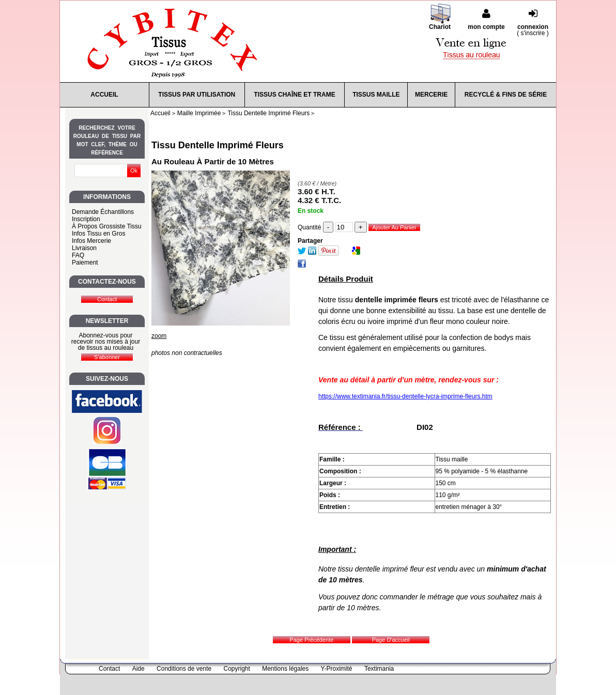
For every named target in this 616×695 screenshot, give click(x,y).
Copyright (237, 669)
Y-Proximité (337, 669)
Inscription (86, 219)
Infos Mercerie (91, 241)
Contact (109, 669)
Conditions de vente (184, 669)
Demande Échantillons (103, 212)
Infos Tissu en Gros (98, 234)
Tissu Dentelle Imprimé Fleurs (218, 145)
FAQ (78, 255)
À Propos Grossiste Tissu (107, 226)
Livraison (84, 248)
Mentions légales (285, 669)
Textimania (379, 669)
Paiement (85, 262)
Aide (138, 669)
